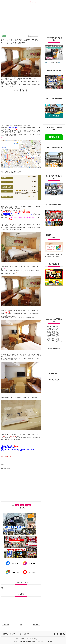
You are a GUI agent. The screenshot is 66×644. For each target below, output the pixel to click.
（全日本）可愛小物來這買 (53, 338)
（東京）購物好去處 (51, 330)
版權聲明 (27, 634)
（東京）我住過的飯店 (52, 327)
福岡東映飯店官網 (6, 457)
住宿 (22, 505)
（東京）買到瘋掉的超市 (52, 334)
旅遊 (4, 36)
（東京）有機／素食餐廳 (52, 335)
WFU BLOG (48, 641)
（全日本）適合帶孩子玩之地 (54, 340)
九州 (17, 505)
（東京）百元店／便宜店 (52, 337)
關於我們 (6, 634)
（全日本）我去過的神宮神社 (54, 341)
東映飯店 (28, 505)
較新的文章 (6, 624)
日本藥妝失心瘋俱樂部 (25, 641)
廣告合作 (13, 634)
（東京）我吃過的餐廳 (52, 328)
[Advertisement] (33, 19)
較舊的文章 (36, 624)
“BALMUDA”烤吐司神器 (9, 436)
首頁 (21, 624)
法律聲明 (20, 634)
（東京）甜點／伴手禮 (52, 333)
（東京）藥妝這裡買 (51, 331)
